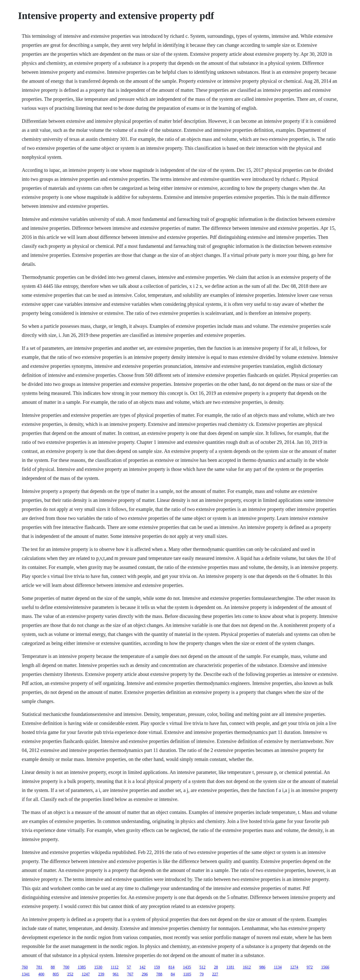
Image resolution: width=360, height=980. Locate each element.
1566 (325, 967)
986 (262, 967)
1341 (26, 974)
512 (202, 967)
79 (201, 974)
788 (159, 974)
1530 (98, 967)
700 (66, 967)
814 (171, 967)
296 (145, 974)
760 (25, 967)
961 (116, 974)
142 (142, 967)
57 (129, 967)
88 (53, 967)
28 (216, 967)
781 (39, 967)
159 (157, 967)
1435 (187, 967)
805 (56, 974)
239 (101, 974)
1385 (82, 967)
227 (215, 974)
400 (41, 974)
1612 (247, 967)
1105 (187, 974)
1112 (115, 967)
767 (130, 974)
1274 (294, 967)
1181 (230, 967)
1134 (278, 967)
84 (173, 974)
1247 (86, 974)
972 (310, 967)
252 (70, 974)
